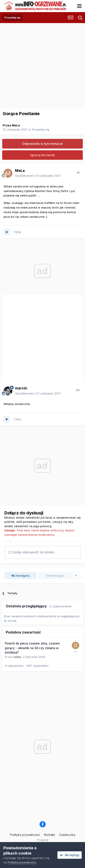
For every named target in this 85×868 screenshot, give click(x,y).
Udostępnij (20, 576)
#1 (78, 173)
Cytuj (17, 232)
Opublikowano (38, 176)
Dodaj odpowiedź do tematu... (32, 552)
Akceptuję (70, 855)
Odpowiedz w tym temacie (42, 144)
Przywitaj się (41, 129)
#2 (78, 390)
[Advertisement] (41, 64)
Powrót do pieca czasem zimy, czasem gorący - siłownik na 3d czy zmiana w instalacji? (32, 648)
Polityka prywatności (25, 835)
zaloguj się (60, 522)
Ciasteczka (67, 835)
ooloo (17, 657)
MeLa (16, 125)
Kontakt (50, 835)
